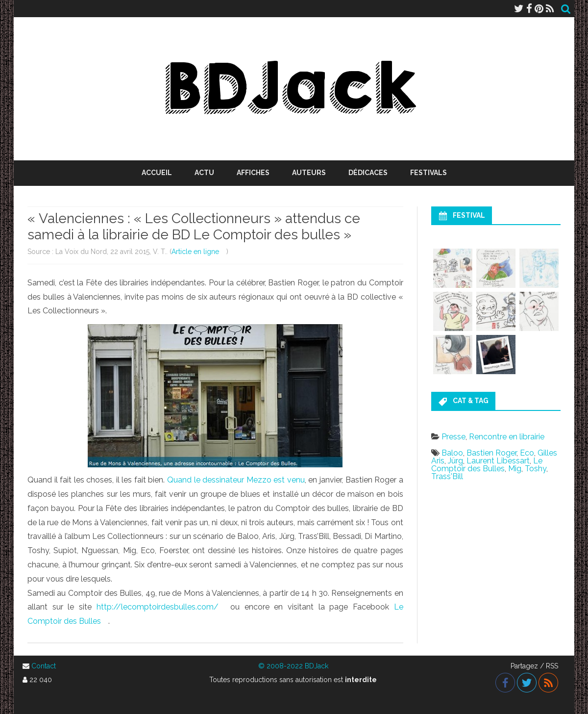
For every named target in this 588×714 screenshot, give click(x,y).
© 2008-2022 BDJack (293, 666)
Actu (204, 173)
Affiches (253, 173)
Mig (515, 469)
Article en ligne (195, 252)
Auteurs (309, 173)
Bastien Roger (491, 453)
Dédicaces (368, 173)
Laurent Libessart (498, 461)
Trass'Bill (447, 476)
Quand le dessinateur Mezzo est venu (236, 480)
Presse (453, 437)
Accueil (157, 173)
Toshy (536, 469)
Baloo (452, 453)
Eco (527, 453)
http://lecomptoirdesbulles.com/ (158, 607)
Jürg (455, 461)
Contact (44, 666)
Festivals (429, 173)
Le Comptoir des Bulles (487, 465)
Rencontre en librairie (507, 437)
